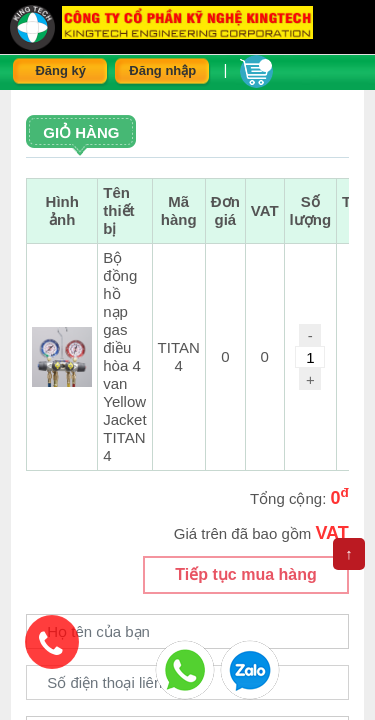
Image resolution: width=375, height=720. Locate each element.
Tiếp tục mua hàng (245, 574)
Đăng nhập (162, 70)
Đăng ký (60, 70)
